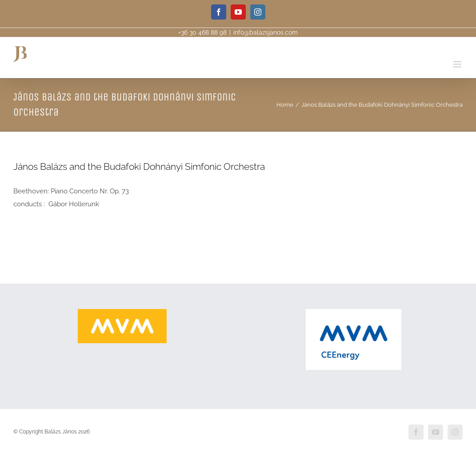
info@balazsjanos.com (266, 32)
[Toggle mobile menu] (458, 64)
